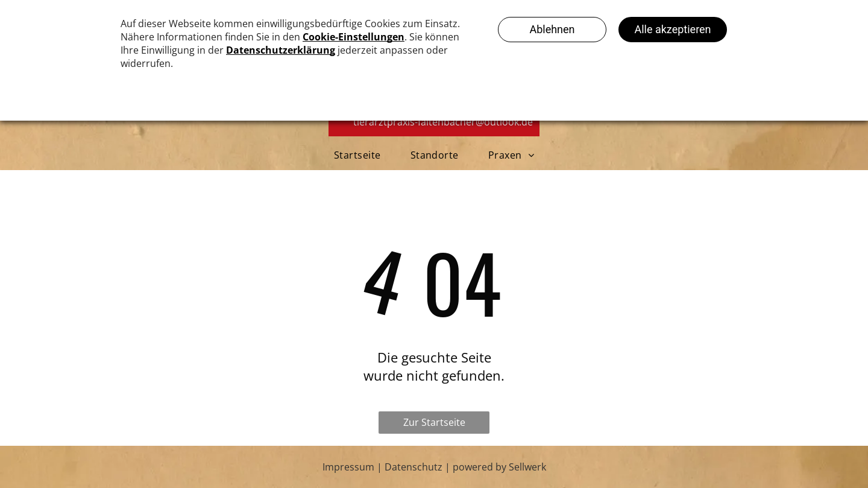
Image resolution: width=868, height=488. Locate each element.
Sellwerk (527, 467)
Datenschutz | (417, 467)
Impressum (348, 467)
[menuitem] (360, 155)
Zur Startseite (434, 422)
